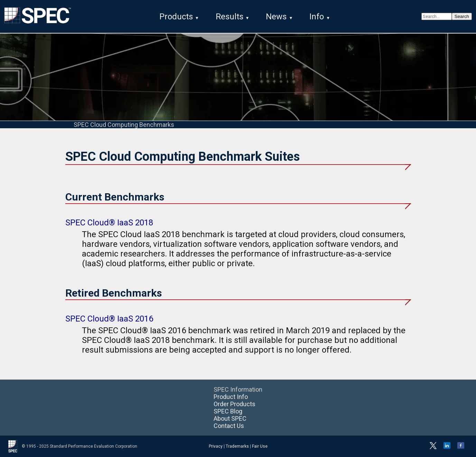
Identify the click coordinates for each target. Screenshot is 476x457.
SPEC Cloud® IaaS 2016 (109, 319)
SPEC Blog (228, 411)
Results (230, 17)
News (276, 17)
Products (176, 17)
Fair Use (260, 446)
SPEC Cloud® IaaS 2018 (109, 223)
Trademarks (237, 446)
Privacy (216, 446)
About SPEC (230, 418)
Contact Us (229, 426)
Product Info (231, 397)
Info (317, 17)
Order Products (235, 404)
